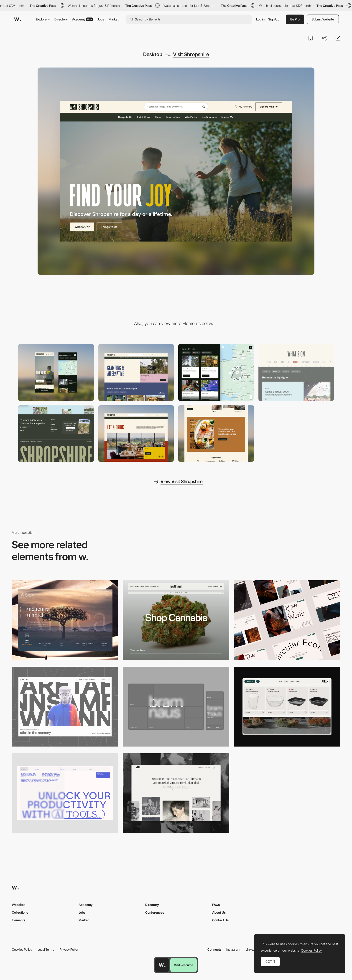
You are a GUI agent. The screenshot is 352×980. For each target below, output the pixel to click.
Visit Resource (184, 965)
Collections (20, 912)
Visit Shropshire (191, 54)
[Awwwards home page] (162, 965)
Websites (19, 905)
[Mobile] (56, 372)
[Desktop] (176, 620)
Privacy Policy (69, 949)
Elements (19, 920)
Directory (61, 19)
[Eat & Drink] (136, 434)
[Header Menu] (287, 707)
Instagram (233, 949)
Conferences (155, 912)
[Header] (136, 372)
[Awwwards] (18, 19)
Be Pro (295, 19)
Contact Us (220, 920)
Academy (82, 19)
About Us (219, 912)
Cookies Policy (22, 949)
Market (114, 19)
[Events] (296, 372)
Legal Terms (46, 949)
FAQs (216, 905)
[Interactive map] (216, 372)
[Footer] (56, 434)
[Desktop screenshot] (176, 793)
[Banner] (216, 434)
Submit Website (323, 19)
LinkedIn (251, 949)
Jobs (101, 19)
